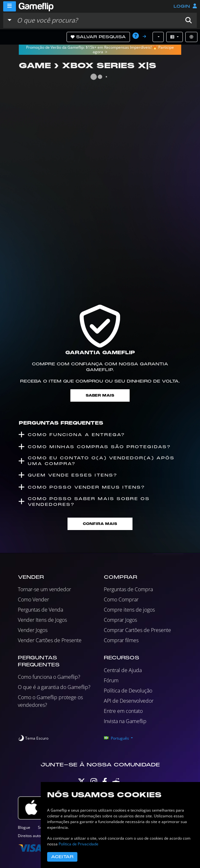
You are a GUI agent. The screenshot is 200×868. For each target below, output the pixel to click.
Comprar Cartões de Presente (137, 630)
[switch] (33, 738)
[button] (189, 20)
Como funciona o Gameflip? (49, 677)
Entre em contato (123, 711)
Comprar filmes (121, 640)
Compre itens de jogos (129, 610)
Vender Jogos (33, 630)
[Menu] (10, 6)
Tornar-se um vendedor (44, 589)
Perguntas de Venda (40, 610)
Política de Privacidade (79, 844)
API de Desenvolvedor (129, 701)
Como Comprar (121, 599)
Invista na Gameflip (125, 721)
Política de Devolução (128, 691)
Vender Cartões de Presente (50, 640)
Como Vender (33, 599)
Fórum (111, 680)
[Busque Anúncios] (97, 20)
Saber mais (100, 395)
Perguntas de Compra (128, 589)
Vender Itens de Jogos (42, 620)
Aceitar (62, 857)
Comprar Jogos (120, 620)
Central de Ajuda (123, 670)
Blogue (24, 827)
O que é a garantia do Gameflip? (54, 687)
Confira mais (100, 524)
